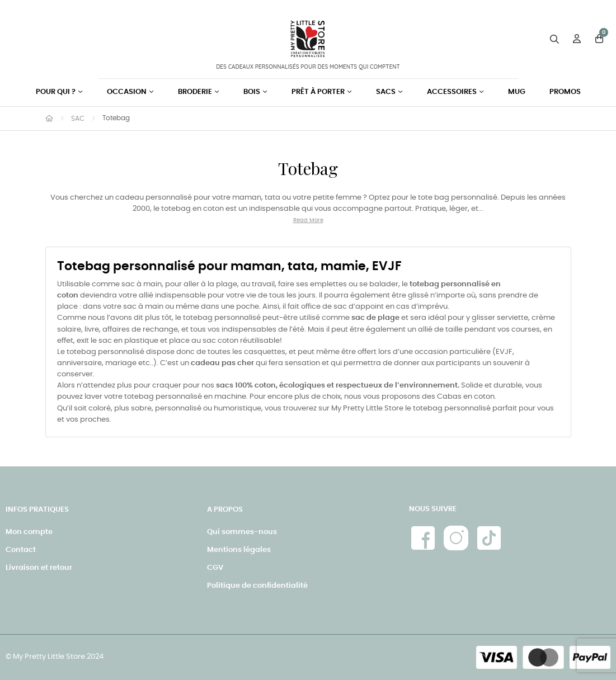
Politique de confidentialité (257, 586)
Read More (308, 220)
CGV (215, 568)
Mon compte (29, 532)
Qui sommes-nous (242, 532)
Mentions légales (239, 550)
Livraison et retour (39, 568)
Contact (21, 550)
